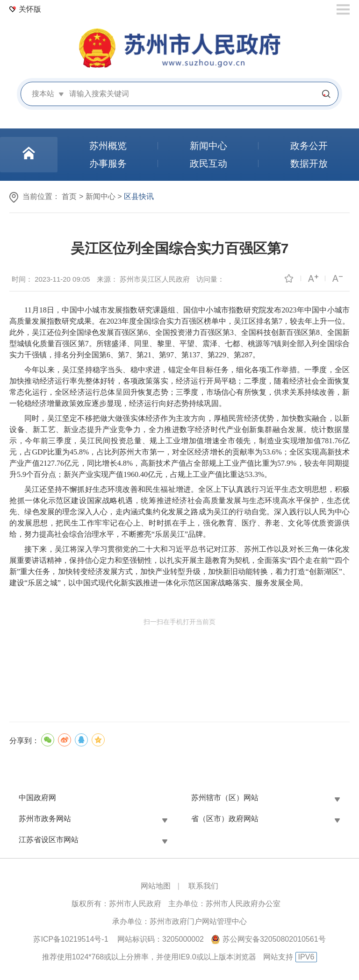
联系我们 (203, 886)
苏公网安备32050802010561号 (274, 939)
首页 (69, 196)
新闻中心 (101, 196)
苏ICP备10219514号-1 (71, 939)
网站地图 (156, 886)
